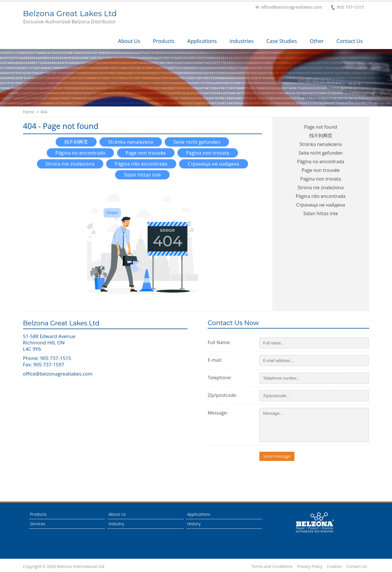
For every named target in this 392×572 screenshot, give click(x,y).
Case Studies (282, 41)
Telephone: (220, 378)
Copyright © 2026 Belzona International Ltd (64, 567)
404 (44, 112)
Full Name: (219, 342)
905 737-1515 (348, 7)
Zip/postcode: (222, 395)
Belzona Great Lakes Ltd (70, 17)
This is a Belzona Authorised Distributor (315, 523)
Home (29, 112)
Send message (277, 456)
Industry (116, 524)
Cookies (334, 567)
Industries (242, 41)
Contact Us (349, 41)
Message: (218, 413)
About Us (129, 41)
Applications (202, 41)
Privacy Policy (310, 567)
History (194, 524)
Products (164, 41)
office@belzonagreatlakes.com (289, 7)
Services (38, 524)
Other (317, 41)
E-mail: (215, 360)
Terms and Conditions (272, 567)
